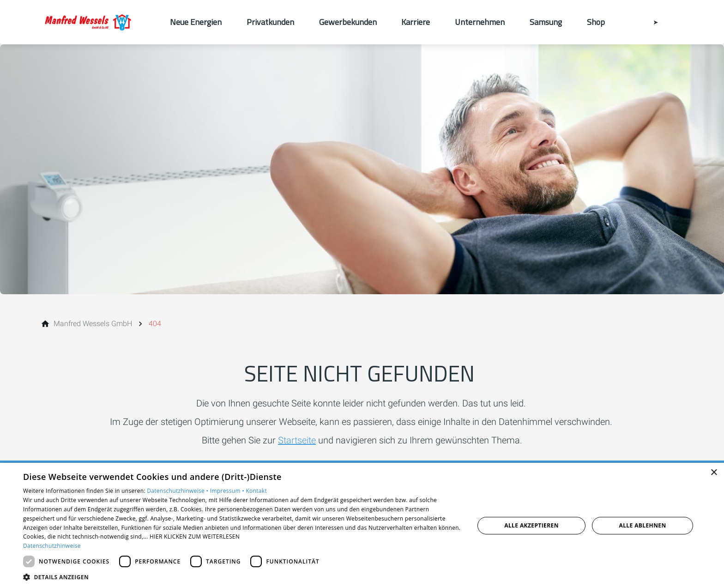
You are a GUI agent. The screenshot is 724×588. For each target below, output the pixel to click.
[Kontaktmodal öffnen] (649, 22)
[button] (242, 577)
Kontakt (256, 491)
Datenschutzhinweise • (178, 491)
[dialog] (362, 525)
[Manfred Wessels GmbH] (93, 324)
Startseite (297, 440)
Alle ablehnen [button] (643, 525)
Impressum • (228, 491)
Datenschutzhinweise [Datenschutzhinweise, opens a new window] (52, 546)
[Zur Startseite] (100, 22)
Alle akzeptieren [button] (531, 525)
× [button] (714, 473)
